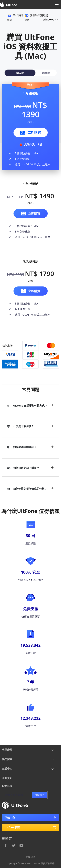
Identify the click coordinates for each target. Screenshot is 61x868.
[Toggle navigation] (57, 5)
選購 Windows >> (50, 17)
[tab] (20, 73)
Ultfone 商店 (30, 827)
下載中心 (30, 818)
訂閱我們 (40, 795)
